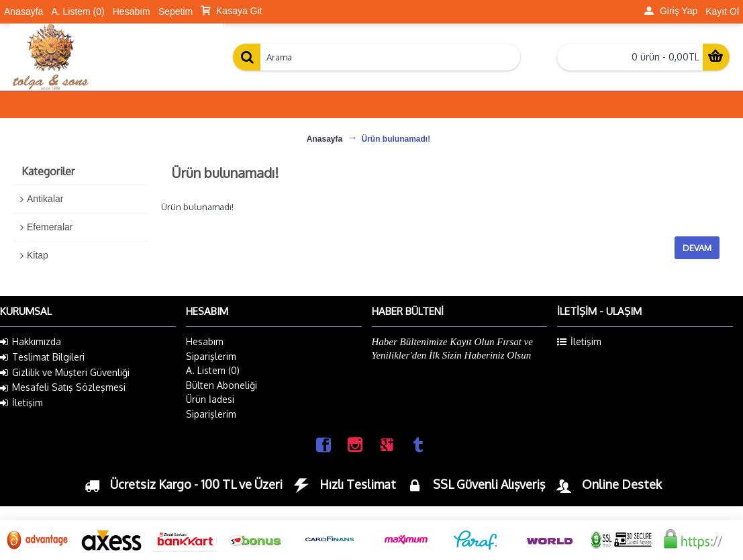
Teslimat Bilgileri (42, 357)
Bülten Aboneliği (221, 385)
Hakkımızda (31, 342)
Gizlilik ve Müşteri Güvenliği (65, 373)
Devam (697, 248)
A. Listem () (213, 370)
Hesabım (205, 341)
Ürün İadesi (210, 399)
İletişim (21, 403)
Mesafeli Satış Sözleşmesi (63, 387)
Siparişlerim (211, 356)
